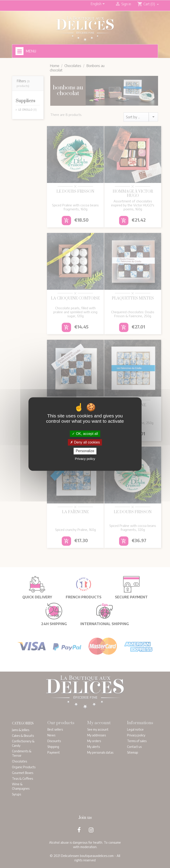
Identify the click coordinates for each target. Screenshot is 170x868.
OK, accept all (85, 434)
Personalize (85, 451)
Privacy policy (85, 459)
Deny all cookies (85, 442)
